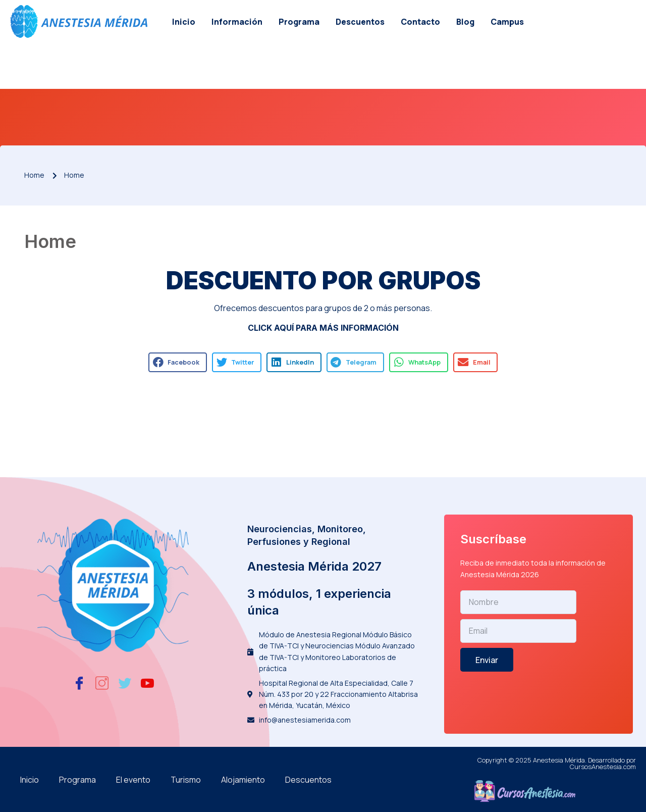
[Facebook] (79, 683)
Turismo (186, 780)
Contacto (420, 22)
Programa (299, 22)
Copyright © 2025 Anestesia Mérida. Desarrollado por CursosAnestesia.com (557, 763)
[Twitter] (125, 683)
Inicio (184, 22)
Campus (507, 22)
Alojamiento (243, 780)
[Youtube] (147, 683)
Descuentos (360, 22)
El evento (133, 780)
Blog (465, 22)
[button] (178, 362)
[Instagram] (102, 683)
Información (237, 22)
